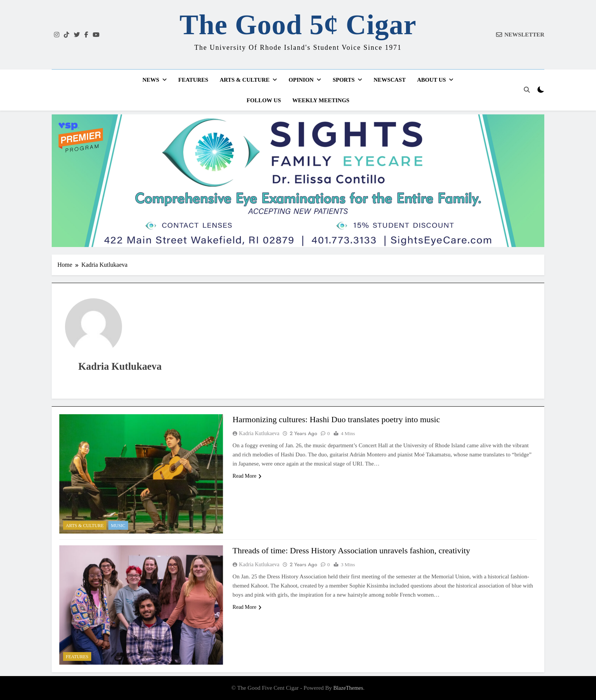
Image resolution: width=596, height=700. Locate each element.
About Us (431, 80)
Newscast (390, 80)
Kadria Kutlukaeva (259, 433)
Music (118, 526)
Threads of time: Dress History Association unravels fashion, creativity (351, 550)
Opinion (301, 80)
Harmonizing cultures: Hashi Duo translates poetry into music (336, 419)
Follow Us (264, 100)
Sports (344, 80)
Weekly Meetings (321, 100)
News (151, 80)
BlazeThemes (348, 688)
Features (193, 80)
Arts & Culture (245, 80)
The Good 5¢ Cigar (298, 25)
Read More (247, 476)
